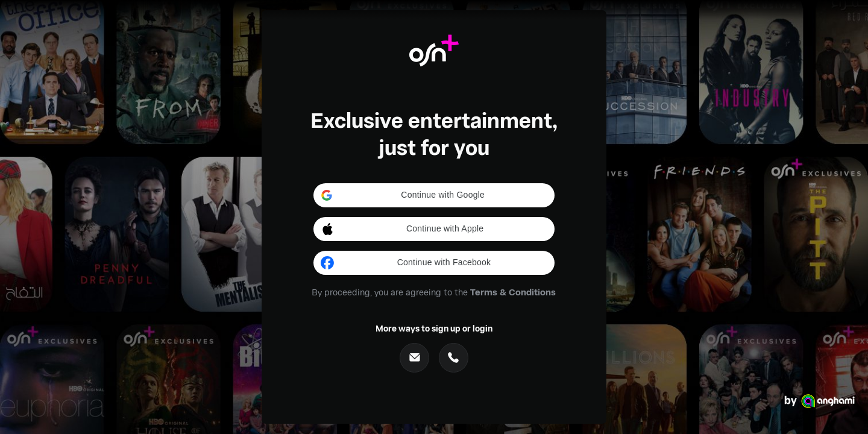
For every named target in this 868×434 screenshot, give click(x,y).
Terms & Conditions (513, 292)
